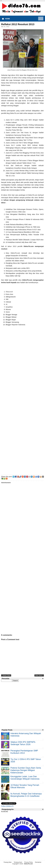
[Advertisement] (22, 400)
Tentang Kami (18, 862)
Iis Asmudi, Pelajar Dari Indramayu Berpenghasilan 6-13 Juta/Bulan (26, 795)
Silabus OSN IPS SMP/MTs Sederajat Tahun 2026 (23, 743)
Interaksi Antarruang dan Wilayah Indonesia (26, 735)
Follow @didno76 (7, 806)
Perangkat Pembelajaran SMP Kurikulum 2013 (24, 752)
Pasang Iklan (8, 862)
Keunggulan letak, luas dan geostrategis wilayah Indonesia (25, 778)
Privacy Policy (29, 862)
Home (7, 19)
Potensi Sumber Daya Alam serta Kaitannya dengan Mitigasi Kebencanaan (26, 770)
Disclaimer (38, 862)
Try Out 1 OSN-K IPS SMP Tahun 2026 (26, 760)
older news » (39, 675)
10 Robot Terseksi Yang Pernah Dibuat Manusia (25, 786)
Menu (41, 19)
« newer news (6, 675)
